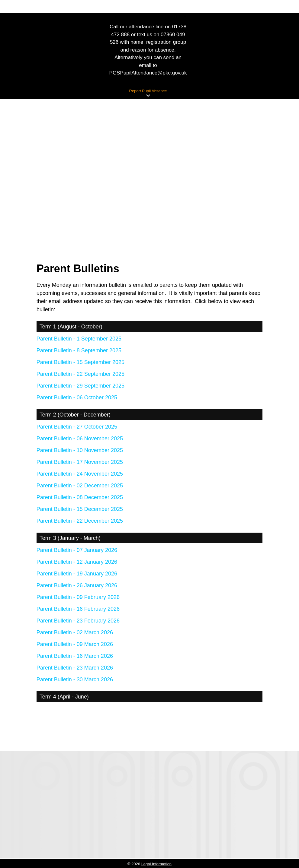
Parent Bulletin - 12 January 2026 (77, 562)
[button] (148, 96)
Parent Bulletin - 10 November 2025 (80, 450)
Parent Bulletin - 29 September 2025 (80, 386)
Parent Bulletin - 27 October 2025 (77, 427)
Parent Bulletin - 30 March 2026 (75, 680)
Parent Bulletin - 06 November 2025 (80, 439)
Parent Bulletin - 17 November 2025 (80, 462)
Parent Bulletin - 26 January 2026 (77, 585)
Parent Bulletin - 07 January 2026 (77, 550)
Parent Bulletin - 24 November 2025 (80, 474)
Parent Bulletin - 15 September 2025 (80, 362)
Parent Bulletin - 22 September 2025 (80, 374)
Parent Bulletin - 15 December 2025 (80, 509)
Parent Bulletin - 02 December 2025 (80, 486)
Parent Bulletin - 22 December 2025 (80, 521)
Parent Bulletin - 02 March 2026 (75, 632)
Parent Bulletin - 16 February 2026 (78, 609)
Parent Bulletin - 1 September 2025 (79, 339)
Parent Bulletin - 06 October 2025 (77, 398)
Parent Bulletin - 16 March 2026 (75, 656)
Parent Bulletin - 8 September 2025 (79, 350)
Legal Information (156, 864)
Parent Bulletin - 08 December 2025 (80, 497)
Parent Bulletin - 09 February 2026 (78, 597)
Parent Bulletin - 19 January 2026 (77, 574)
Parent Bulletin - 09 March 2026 (75, 644)
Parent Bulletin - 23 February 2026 (78, 621)
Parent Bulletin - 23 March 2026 (75, 668)
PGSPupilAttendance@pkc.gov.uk (148, 73)
